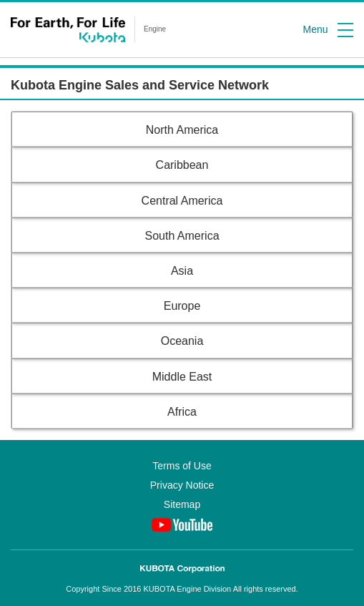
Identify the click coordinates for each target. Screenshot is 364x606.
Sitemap (182, 504)
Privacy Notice (182, 485)
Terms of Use (182, 466)
